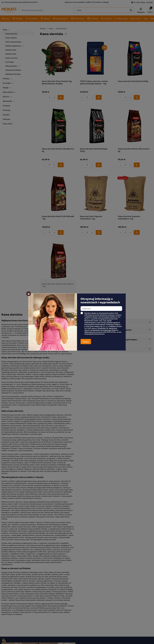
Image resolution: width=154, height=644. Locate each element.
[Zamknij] (29, 294)
